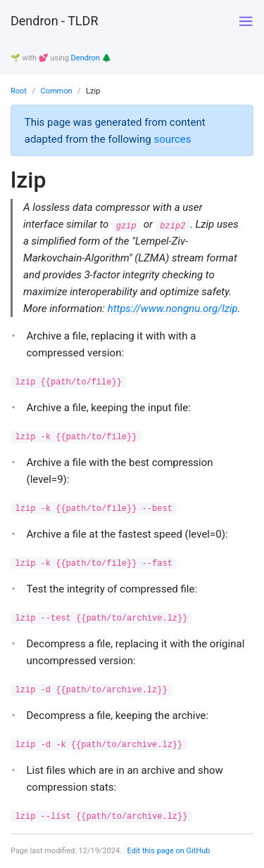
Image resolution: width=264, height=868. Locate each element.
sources (172, 139)
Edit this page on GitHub (169, 851)
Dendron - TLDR (54, 21)
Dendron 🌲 (92, 58)
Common (56, 91)
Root (19, 91)
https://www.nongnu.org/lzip (173, 309)
